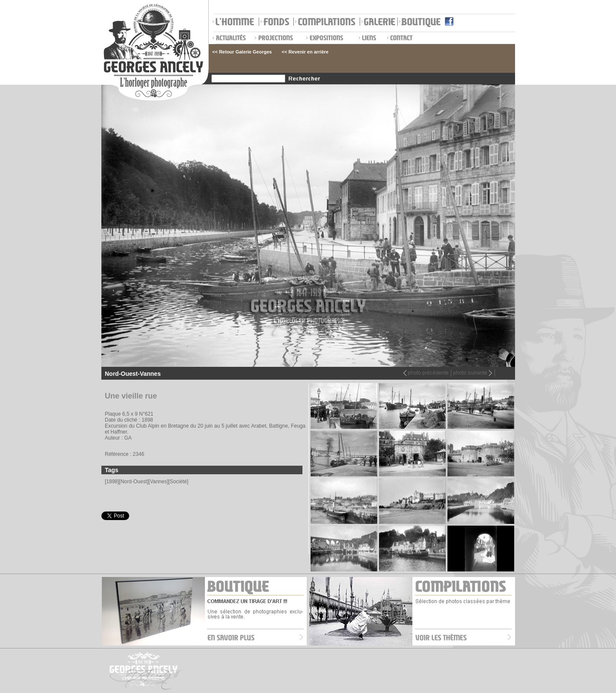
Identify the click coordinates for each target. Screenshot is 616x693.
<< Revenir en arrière (305, 52)
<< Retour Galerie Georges (242, 52)
